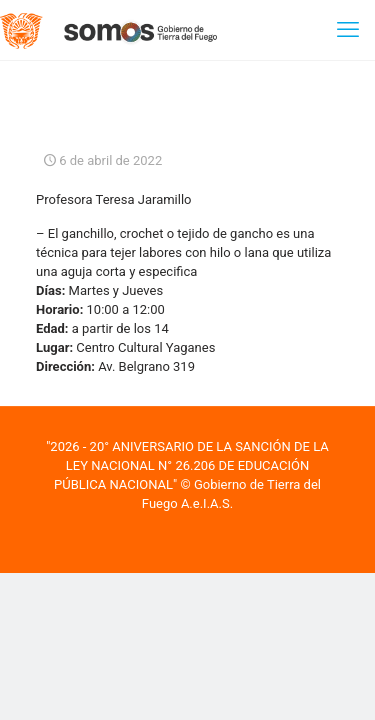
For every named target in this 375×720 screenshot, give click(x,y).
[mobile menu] (348, 30)
